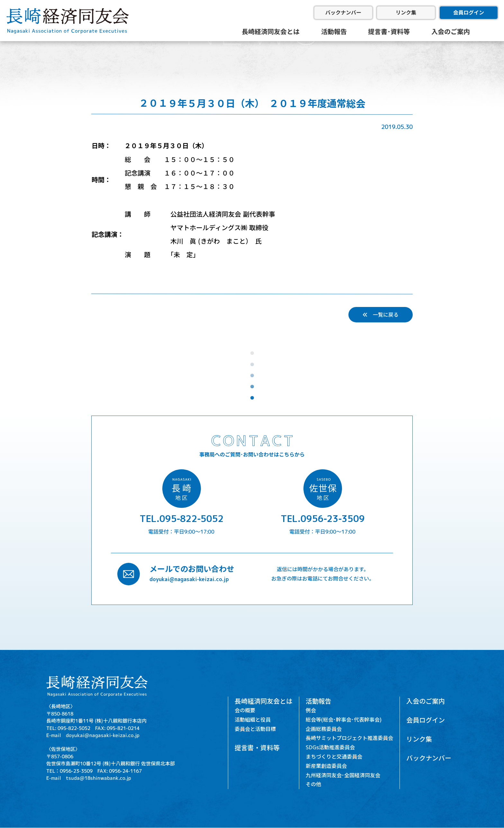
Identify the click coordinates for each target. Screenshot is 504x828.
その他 (313, 785)
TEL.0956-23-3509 (323, 519)
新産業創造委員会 (326, 766)
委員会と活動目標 (255, 729)
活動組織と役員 (253, 720)
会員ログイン (469, 13)
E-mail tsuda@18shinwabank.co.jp (89, 778)
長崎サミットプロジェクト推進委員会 (349, 738)
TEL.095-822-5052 (182, 519)
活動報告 (334, 32)
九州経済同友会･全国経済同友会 (343, 775)
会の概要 (245, 710)
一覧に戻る (381, 315)
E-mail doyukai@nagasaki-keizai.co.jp (93, 735)
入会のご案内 (451, 32)
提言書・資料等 (257, 748)
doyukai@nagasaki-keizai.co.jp (189, 579)
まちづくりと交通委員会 (334, 757)
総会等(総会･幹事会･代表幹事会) (344, 720)
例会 (311, 710)
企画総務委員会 (324, 729)
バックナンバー (343, 13)
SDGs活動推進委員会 (330, 748)
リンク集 (406, 13)
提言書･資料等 (389, 32)
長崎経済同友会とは (271, 32)
